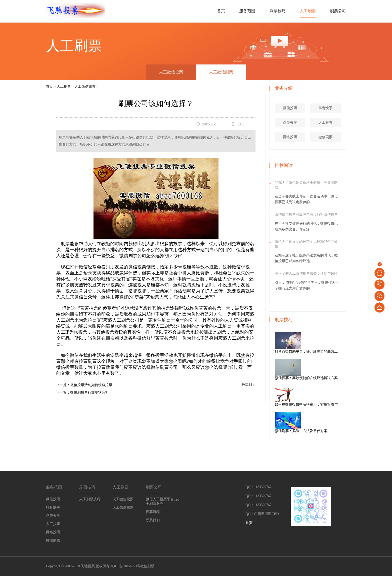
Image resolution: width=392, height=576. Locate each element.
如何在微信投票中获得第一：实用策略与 (324, 404)
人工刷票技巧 (90, 499)
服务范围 (247, 11)
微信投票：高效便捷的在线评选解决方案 (324, 378)
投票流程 (153, 512)
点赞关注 (291, 123)
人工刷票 (308, 11)
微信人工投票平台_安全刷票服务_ (162, 501)
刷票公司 (338, 11)
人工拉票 (326, 123)
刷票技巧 (277, 11)
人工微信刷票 (221, 72)
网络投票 (291, 137)
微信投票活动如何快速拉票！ (93, 385)
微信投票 (137, 267)
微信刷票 (160, 367)
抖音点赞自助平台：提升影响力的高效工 (324, 351)
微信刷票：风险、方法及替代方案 (319, 431)
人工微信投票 (171, 72)
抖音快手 (326, 108)
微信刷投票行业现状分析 (89, 392)
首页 (221, 11)
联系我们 (153, 520)
